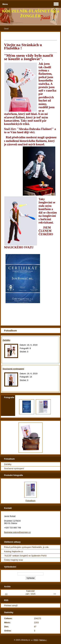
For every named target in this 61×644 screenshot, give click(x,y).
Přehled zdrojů (11, 605)
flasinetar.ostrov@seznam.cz (17, 532)
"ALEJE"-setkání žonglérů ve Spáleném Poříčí (25, 556)
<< (6, 594)
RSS (36, 640)
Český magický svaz (14, 560)
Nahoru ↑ (43, 640)
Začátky (7, 340)
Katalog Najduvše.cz (14, 551)
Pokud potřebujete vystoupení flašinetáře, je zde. (27, 547)
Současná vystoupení (13, 369)
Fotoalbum (30, 501)
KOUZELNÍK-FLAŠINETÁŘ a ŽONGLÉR (30, 13)
